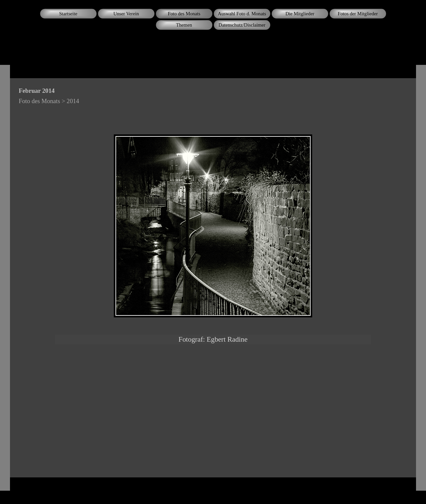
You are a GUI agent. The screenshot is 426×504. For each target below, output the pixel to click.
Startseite (68, 14)
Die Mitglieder (300, 14)
